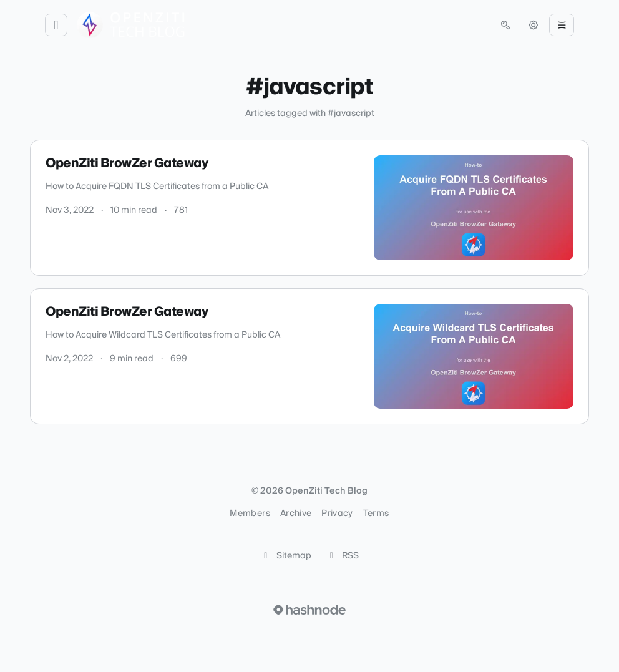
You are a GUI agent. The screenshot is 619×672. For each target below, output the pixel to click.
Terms (376, 514)
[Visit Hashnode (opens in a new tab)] (309, 610)
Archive (296, 514)
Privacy (337, 514)
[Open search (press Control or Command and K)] (505, 25)
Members (250, 514)
